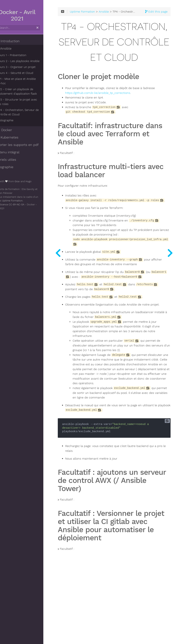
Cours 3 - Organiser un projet (26, 67)
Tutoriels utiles (14, 160)
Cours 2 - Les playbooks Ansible (28, 61)
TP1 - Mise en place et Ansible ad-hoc (28, 81)
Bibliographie (15, 120)
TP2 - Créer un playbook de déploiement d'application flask (26, 91)
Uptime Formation (22, 201)
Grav (27, 181)
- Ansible (12, 49)
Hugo (38, 181)
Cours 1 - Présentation (21, 55)
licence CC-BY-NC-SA (22, 205)
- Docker (12, 130)
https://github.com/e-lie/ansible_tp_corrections (126, 126)
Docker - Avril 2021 (28, 15)
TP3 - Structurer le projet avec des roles (29, 102)
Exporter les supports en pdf (25, 145)
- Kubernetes (15, 137)
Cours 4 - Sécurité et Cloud (25, 73)
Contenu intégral (16, 152)
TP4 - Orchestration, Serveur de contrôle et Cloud (27, 112)
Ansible (119, 13)
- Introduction (16, 41)
